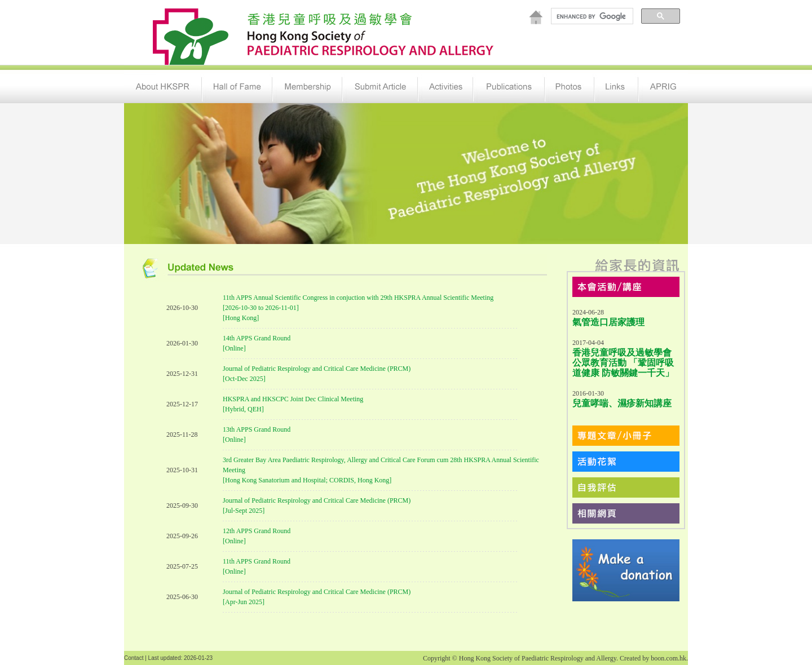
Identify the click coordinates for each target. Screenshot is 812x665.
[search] (591, 16)
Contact (134, 658)
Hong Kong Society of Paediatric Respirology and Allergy (538, 658)
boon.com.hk (668, 658)
